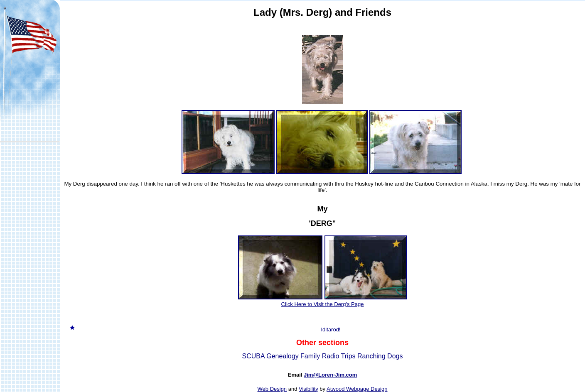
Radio (331, 356)
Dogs (395, 356)
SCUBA (253, 356)
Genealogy (282, 356)
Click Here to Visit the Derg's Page (323, 304)
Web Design (272, 389)
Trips (348, 356)
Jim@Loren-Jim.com (330, 375)
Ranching (371, 356)
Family (310, 356)
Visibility (308, 389)
